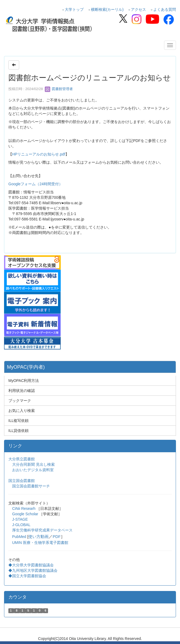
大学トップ (74, 9)
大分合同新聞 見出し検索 (33, 464)
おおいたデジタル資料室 (33, 470)
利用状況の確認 (22, 391)
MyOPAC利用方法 (24, 381)
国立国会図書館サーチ (31, 486)
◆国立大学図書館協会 (28, 576)
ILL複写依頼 (18, 421)
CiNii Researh (24, 508)
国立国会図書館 (22, 481)
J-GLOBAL (21, 525)
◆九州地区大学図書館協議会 (33, 570)
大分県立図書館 (22, 459)
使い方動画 (38, 537)
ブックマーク (20, 401)
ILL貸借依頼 (18, 431)
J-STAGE (20, 519)
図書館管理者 (59, 89)
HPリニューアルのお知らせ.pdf (39, 154)
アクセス (138, 9)
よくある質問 (165, 9)
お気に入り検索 (22, 411)
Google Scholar (26, 514)
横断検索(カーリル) (107, 9)
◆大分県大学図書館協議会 (31, 565)
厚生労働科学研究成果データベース (42, 530)
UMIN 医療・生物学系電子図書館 (40, 543)
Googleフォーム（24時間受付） (35, 184)
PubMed (19, 537)
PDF (57, 537)
